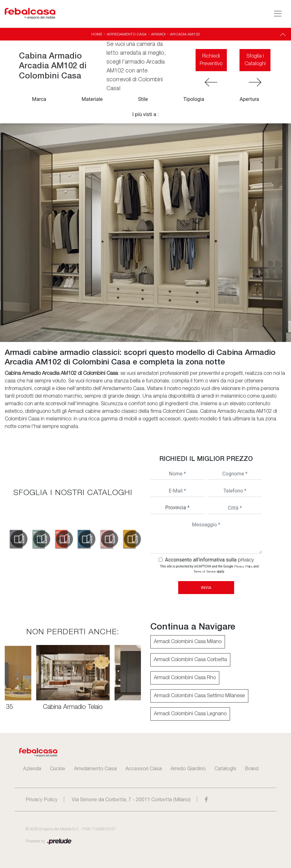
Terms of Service (205, 572)
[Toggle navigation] (278, 14)
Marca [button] (39, 99)
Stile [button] (143, 99)
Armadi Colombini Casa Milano (188, 642)
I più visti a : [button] (146, 114)
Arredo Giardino (188, 768)
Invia (206, 588)
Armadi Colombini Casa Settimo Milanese (199, 696)
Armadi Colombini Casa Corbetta (190, 660)
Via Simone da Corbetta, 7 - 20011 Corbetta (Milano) (131, 799)
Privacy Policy (243, 567)
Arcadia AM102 (185, 34)
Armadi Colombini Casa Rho (185, 678)
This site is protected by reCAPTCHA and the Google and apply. (209, 569)
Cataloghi (225, 768)
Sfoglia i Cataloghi (255, 60)
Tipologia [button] (194, 99)
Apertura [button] (249, 99)
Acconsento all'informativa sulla (209, 560)
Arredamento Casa (127, 34)
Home (97, 34)
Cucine (58, 768)
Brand (252, 768)
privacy (246, 560)
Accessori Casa (144, 768)
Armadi (158, 34)
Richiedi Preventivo (211, 60)
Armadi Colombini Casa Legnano (190, 714)
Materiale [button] (92, 99)
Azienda (32, 768)
